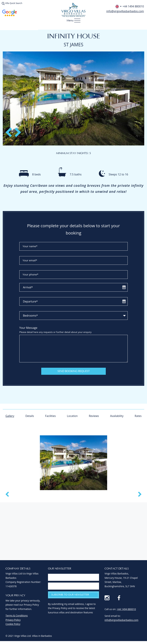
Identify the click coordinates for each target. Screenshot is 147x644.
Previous (11, 131)
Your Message (73, 330)
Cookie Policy (13, 626)
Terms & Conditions (17, 617)
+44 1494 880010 (126, 611)
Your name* (31, 247)
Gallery (10, 416)
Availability (117, 416)
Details (30, 416)
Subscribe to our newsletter (70, 597)
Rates (138, 416)
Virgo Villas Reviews (9, 13)
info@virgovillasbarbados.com (125, 11)
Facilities (50, 416)
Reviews (94, 416)
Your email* (30, 261)
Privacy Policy (13, 622)
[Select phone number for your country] (118, 7)
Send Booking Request (74, 371)
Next (17, 131)
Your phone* (31, 275)
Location (72, 416)
